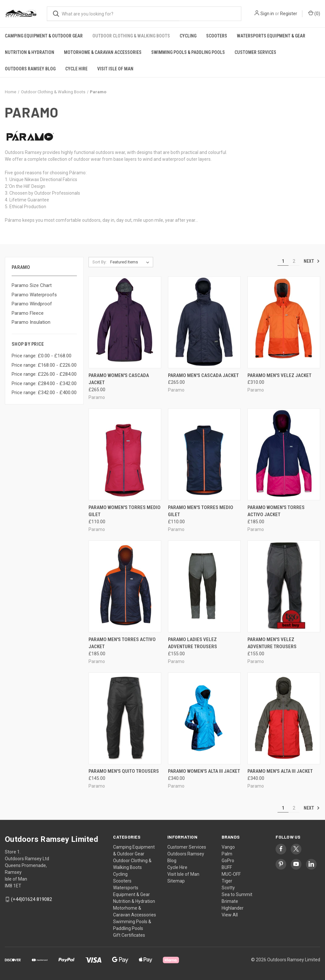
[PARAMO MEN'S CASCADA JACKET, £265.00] (204, 322)
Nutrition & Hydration (30, 52)
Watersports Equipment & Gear (271, 36)
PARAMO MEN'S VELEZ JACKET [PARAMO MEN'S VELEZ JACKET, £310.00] (279, 375)
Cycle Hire (76, 69)
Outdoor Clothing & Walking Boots (131, 36)
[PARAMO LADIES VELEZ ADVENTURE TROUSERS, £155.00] (204, 586)
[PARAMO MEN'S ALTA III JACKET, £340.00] (284, 718)
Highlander (233, 908)
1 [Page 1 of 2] (283, 261)
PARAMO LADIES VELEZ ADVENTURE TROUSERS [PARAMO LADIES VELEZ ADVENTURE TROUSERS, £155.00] (193, 643)
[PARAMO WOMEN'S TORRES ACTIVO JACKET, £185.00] (284, 454)
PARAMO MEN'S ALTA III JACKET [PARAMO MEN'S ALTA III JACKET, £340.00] (280, 771)
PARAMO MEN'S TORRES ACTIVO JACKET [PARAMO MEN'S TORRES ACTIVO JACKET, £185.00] (122, 643)
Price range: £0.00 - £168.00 (42, 356)
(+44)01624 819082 (31, 899)
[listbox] (131, 262)
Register (289, 14)
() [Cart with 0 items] (314, 13)
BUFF (227, 867)
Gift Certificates (129, 935)
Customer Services (255, 52)
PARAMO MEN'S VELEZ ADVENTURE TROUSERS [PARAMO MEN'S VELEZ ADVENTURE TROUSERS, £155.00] (272, 643)
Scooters (217, 36)
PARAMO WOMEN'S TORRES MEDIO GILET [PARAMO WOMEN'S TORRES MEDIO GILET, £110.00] (125, 511)
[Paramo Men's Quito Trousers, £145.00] (125, 718)
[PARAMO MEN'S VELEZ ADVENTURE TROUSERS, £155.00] (284, 586)
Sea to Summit (237, 894)
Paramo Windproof (32, 304)
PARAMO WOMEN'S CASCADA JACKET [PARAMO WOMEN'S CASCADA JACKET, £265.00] (119, 379)
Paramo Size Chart (32, 285)
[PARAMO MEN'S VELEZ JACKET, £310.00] (284, 322)
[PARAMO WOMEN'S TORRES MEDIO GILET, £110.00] (125, 454)
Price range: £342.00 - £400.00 (44, 393)
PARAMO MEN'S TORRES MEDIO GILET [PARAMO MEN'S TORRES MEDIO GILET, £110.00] (201, 511)
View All (230, 915)
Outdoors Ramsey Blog (30, 69)
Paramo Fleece (28, 313)
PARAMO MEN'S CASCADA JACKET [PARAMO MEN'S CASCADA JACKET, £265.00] (203, 375)
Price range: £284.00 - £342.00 (44, 383)
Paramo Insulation (31, 322)
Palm (227, 854)
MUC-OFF (231, 874)
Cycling (188, 36)
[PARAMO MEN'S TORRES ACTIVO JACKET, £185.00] (125, 586)
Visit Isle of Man (115, 69)
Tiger (227, 881)
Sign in (267, 14)
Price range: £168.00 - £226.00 (44, 365)
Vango (228, 847)
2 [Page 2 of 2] (294, 261)
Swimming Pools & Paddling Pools (188, 52)
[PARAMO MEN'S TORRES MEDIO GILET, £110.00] (204, 454)
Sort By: (100, 262)
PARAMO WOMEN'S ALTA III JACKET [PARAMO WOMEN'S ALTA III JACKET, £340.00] (204, 771)
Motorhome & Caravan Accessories (103, 52)
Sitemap (176, 881)
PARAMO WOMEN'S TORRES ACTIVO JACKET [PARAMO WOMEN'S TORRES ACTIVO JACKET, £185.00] (276, 511)
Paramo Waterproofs (34, 295)
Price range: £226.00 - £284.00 (44, 374)
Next (312, 261)
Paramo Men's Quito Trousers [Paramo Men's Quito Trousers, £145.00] (124, 771)
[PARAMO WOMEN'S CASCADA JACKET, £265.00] (125, 322)
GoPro (228, 861)
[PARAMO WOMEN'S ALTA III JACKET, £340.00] (204, 718)
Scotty (228, 888)
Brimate (230, 901)
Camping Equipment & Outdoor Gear (44, 36)
